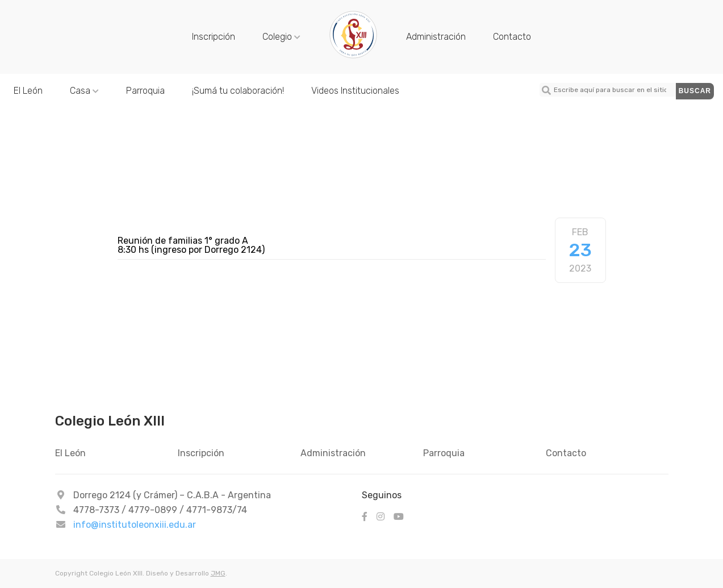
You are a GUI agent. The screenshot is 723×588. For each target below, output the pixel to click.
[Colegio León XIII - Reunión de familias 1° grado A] (353, 57)
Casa (84, 91)
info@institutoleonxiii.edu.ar (135, 525)
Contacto (512, 37)
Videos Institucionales (355, 91)
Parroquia (145, 91)
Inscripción (214, 37)
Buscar (695, 91)
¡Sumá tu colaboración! (238, 91)
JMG (218, 573)
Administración (436, 37)
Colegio (281, 37)
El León (28, 91)
